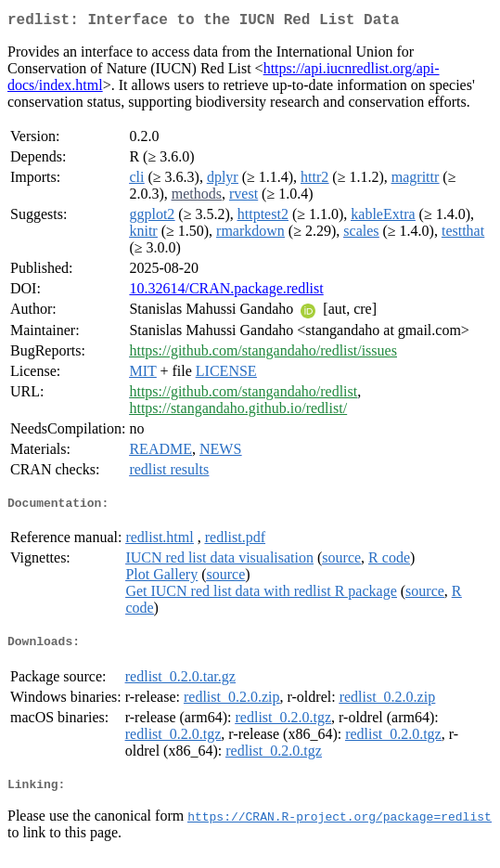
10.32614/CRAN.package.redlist (226, 292)
